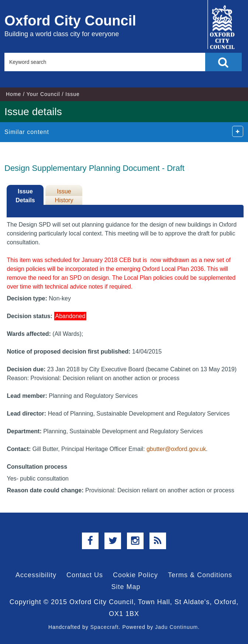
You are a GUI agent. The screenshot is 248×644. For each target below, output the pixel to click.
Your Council (43, 94)
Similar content (27, 132)
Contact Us (85, 575)
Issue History (64, 196)
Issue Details (25, 196)
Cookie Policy (135, 575)
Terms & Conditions (200, 575)
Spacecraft (105, 627)
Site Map (126, 587)
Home (13, 94)
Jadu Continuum (176, 627)
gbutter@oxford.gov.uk (176, 449)
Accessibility (36, 575)
